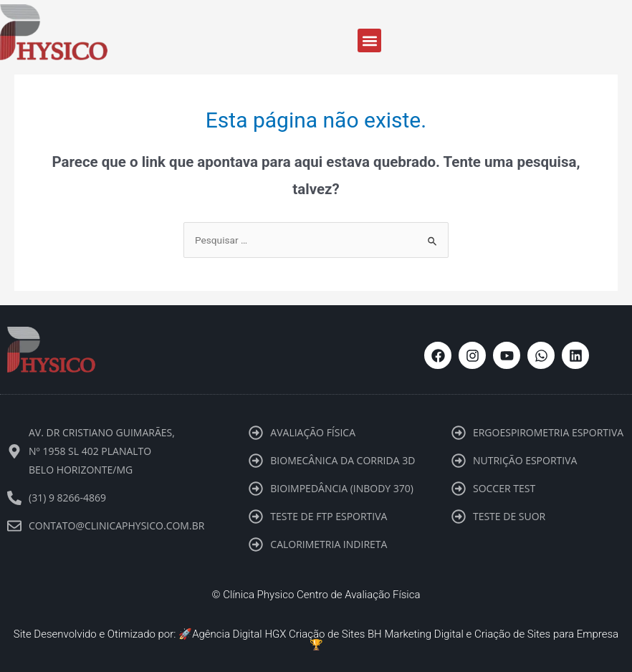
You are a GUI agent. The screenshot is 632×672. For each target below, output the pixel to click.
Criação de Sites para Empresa (546, 634)
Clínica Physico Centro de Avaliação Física (321, 595)
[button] (369, 40)
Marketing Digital (424, 634)
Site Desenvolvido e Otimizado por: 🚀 (103, 634)
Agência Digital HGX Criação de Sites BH (287, 634)
